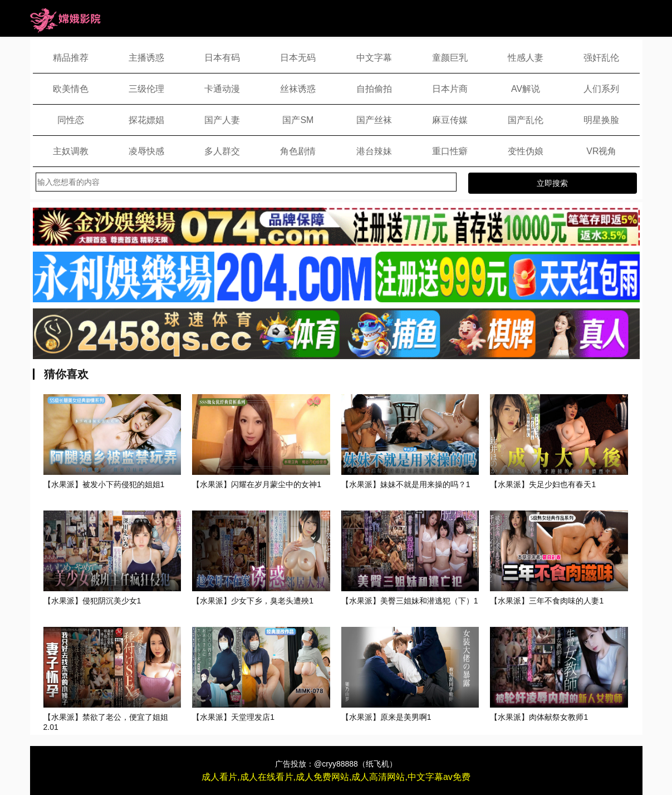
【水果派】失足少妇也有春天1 (543, 484)
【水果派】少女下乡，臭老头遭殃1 (253, 601)
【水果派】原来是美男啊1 (386, 717)
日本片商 (450, 89)
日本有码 (222, 58)
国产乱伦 (526, 120)
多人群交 (222, 151)
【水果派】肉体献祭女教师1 (539, 717)
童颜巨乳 (450, 58)
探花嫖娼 (146, 120)
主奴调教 (71, 151)
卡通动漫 (222, 89)
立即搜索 (552, 183)
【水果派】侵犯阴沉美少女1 (92, 601)
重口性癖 (450, 151)
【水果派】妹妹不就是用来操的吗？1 (406, 484)
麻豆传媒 (450, 120)
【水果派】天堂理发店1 (233, 717)
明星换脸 (601, 120)
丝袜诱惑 (298, 89)
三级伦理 (146, 89)
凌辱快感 (146, 151)
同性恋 (71, 120)
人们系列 (601, 89)
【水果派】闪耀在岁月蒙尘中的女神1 (257, 484)
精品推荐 (71, 58)
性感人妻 (526, 58)
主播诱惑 (146, 58)
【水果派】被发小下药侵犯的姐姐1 (104, 484)
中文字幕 (374, 58)
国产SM (298, 120)
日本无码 (298, 58)
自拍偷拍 (374, 89)
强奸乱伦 (601, 58)
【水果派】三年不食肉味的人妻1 (547, 601)
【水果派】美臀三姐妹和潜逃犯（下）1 (410, 601)
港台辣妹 (374, 151)
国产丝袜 (374, 120)
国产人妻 (222, 120)
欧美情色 (71, 89)
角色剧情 (298, 151)
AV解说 (526, 89)
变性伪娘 (526, 151)
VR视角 (601, 151)
